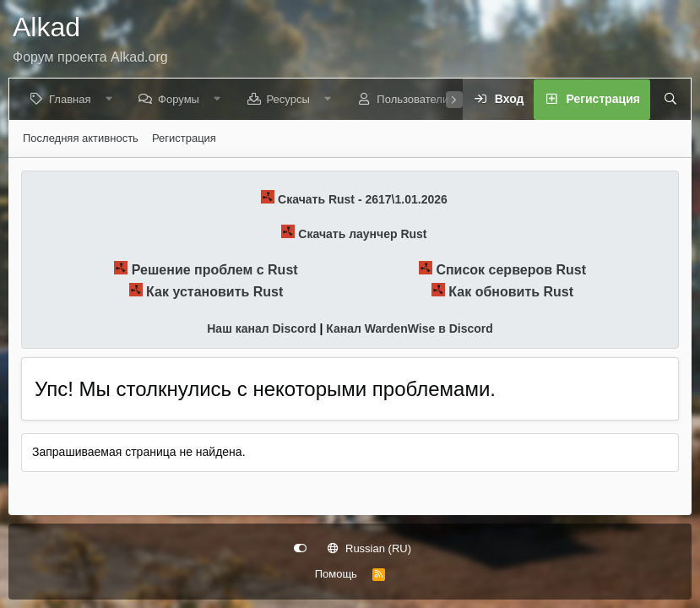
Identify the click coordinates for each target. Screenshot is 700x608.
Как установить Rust (214, 292)
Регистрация (184, 138)
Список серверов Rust (511, 270)
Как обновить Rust (511, 292)
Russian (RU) (369, 548)
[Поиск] (665, 100)
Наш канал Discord (261, 328)
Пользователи (416, 99)
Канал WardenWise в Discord (409, 328)
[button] (112, 99)
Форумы (182, 99)
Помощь (336, 574)
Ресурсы (291, 99)
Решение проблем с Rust (215, 270)
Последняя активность (81, 138)
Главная (73, 99)
